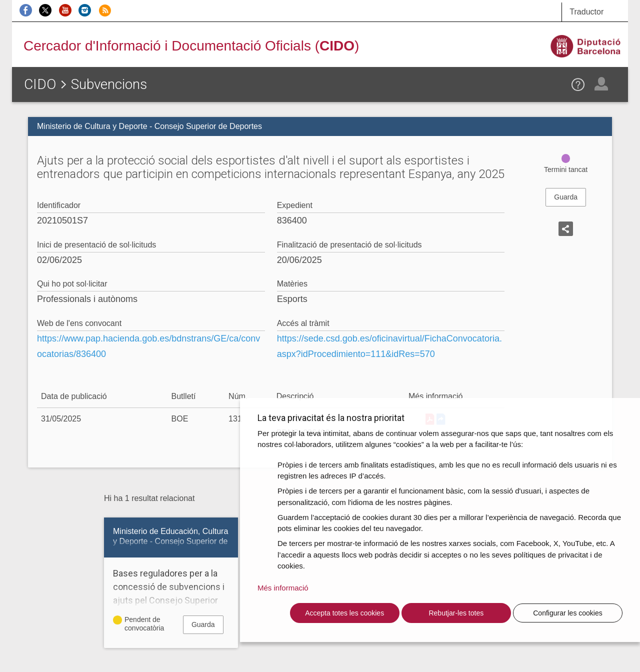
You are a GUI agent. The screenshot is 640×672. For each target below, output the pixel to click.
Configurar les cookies (568, 613)
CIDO (40, 84)
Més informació (283, 588)
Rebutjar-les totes (456, 613)
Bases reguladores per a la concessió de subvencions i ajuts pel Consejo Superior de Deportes (171, 593)
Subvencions (109, 84)
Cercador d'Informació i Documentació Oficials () (191, 46)
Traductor (586, 12)
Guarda (566, 197)
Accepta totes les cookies (344, 613)
